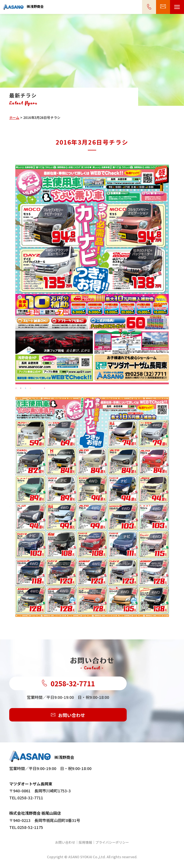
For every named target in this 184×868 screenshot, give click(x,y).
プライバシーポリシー (112, 842)
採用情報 (85, 842)
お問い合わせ (68, 715)
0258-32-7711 (68, 683)
